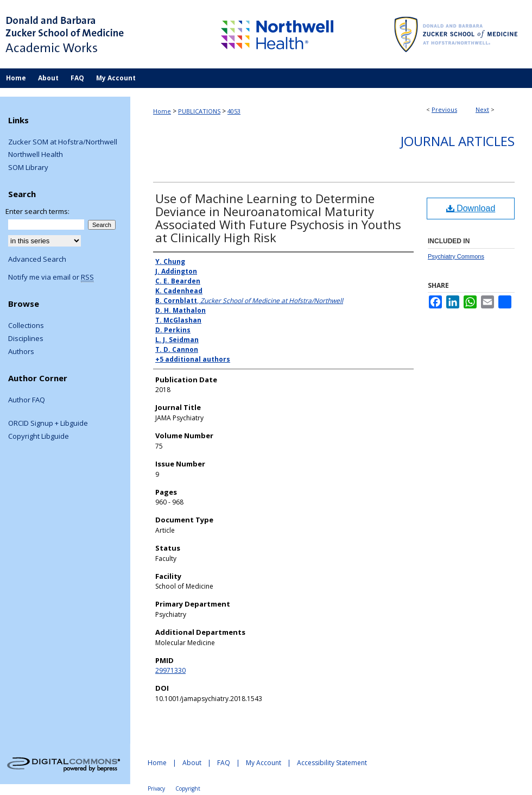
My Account (264, 763)
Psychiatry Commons (456, 256)
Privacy (156, 788)
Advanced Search (37, 259)
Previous (444, 109)
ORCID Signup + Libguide (48, 424)
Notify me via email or (51, 277)
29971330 (170, 670)
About (192, 763)
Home (162, 111)
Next (482, 109)
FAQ (224, 763)
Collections (26, 326)
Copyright (188, 788)
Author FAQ (27, 400)
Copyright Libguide (39, 437)
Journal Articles (458, 141)
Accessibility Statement (332, 763)
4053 (234, 111)
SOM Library (28, 168)
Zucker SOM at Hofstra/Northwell (63, 142)
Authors (21, 352)
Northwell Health (36, 155)
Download (471, 208)
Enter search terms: (37, 211)
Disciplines (26, 339)
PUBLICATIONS (199, 111)
